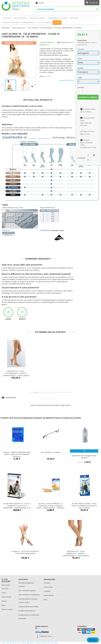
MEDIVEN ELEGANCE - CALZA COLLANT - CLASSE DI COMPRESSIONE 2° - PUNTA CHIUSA (16, 373)
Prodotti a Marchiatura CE (27, 611)
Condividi (88, 155)
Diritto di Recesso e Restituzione (29, 595)
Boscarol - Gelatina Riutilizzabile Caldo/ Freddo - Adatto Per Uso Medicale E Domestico (17, 454)
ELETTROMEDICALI (21, 18)
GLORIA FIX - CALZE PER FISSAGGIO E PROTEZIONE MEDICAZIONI (25, 552)
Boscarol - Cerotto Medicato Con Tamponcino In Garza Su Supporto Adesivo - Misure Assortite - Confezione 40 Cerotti (50, 507)
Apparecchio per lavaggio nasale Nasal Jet (84, 457)
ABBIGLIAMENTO (29, 22)
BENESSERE (74, 18)
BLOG (46, 600)
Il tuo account (6, 580)
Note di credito (6, 597)
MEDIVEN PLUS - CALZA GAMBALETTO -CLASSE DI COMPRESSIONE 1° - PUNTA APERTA (76, 553)
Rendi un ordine (7, 609)
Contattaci (47, 591)
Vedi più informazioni (66, 80)
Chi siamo (47, 583)
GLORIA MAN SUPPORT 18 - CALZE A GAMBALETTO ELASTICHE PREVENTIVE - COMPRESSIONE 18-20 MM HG (17, 507)
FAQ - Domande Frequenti (27, 591)
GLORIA (48, 76)
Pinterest (88, 160)
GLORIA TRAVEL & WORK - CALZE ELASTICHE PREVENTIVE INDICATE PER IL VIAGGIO (84, 506)
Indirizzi (4, 601)
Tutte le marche (44, 22)
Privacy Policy (48, 587)
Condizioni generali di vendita (28, 607)
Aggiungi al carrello (88, 97)
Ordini (4, 593)
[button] (31, 392)
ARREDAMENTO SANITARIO (58, 18)
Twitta (94, 155)
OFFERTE (57, 22)
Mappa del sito (49, 595)
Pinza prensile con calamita (50, 452)
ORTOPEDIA (7, 18)
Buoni (4, 605)
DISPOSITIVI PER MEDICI (12, 22)
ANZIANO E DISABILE (38, 18)
